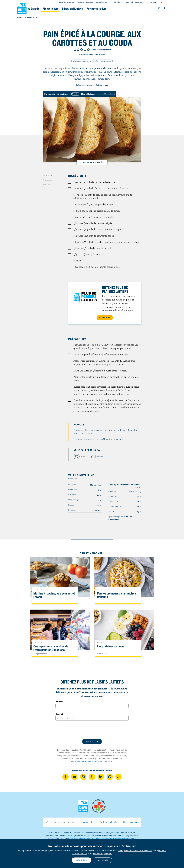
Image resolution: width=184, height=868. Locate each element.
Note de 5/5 (88, 50)
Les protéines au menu (111, 646)
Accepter (82, 860)
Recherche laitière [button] (119, 8)
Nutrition (46, 184)
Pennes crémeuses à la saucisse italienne (116, 595)
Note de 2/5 (78, 50)
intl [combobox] (163, 2)
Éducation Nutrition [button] (92, 8)
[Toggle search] (166, 9)
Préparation (47, 180)
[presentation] (92, 730)
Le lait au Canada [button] (42, 8)
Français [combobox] (152, 2)
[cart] (159, 9)
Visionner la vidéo (92, 162)
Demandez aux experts (67, 2)
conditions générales (102, 853)
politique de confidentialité (88, 761)
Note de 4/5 (85, 50)
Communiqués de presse (134, 2)
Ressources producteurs (85, 2)
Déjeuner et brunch (80, 61)
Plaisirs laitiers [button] (66, 8)
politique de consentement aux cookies (135, 850)
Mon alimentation (131, 822)
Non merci (102, 860)
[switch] (93, 94)
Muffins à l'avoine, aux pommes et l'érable (54, 595)
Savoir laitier (88, 822)
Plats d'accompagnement (102, 61)
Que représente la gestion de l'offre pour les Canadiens (51, 648)
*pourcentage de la (120, 518)
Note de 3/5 (82, 50)
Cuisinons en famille (108, 822)
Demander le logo (102, 2)
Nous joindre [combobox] (116, 2)
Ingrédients (47, 175)
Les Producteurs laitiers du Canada (22, 8)
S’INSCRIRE (105, 317)
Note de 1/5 (75, 50)
